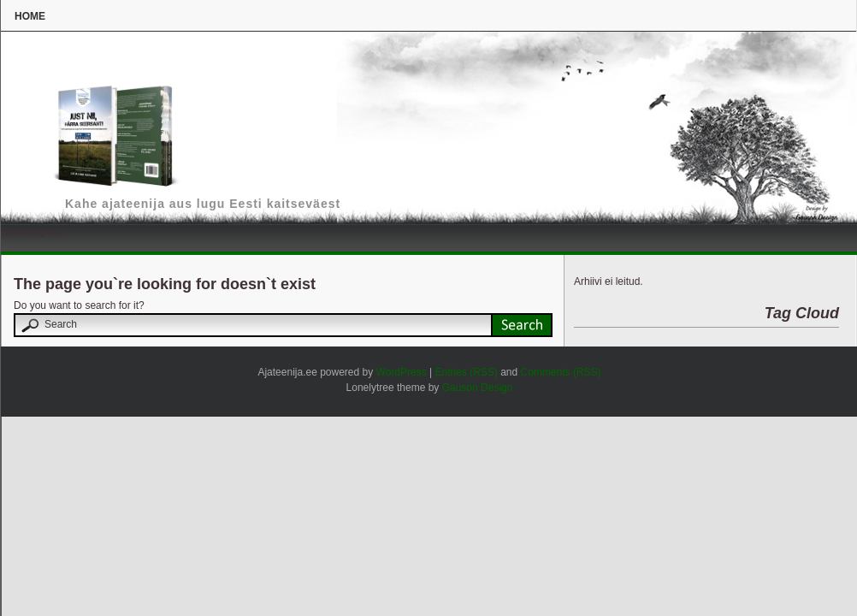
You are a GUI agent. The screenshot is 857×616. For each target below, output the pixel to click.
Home (30, 16)
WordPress (402, 372)
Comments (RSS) (561, 372)
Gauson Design (478, 388)
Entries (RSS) (466, 372)
